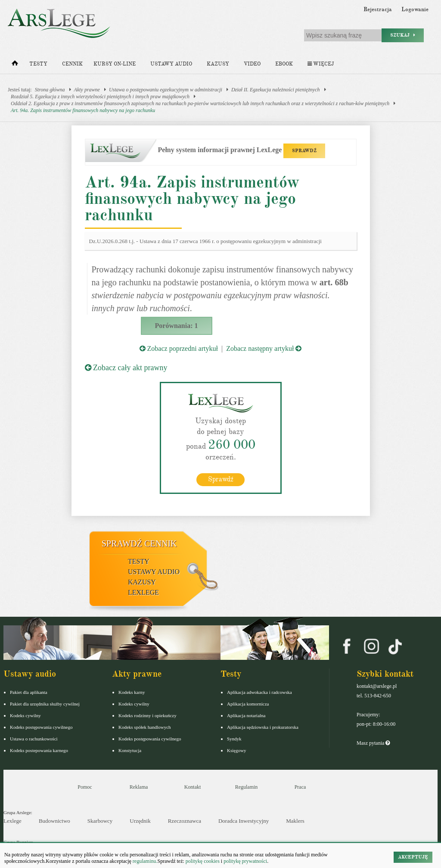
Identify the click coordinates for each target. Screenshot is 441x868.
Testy (38, 64)
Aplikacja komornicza (248, 703)
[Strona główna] (15, 65)
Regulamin (247, 787)
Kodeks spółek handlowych (145, 727)
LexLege (143, 592)
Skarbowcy (100, 821)
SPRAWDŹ (304, 151)
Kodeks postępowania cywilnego (41, 727)
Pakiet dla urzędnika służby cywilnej (45, 703)
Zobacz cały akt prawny (126, 368)
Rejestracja (378, 9)
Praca (300, 787)
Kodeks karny (132, 692)
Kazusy (218, 64)
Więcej (321, 64)
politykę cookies (203, 861)
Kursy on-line (115, 64)
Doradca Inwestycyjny (244, 821)
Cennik (72, 64)
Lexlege (12, 821)
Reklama (139, 787)
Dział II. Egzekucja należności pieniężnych (276, 90)
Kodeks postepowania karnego (39, 750)
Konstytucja (130, 750)
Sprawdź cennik (139, 543)
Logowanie (415, 9)
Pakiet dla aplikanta (29, 692)
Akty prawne (87, 90)
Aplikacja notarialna (246, 715)
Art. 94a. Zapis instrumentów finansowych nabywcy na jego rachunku (83, 110)
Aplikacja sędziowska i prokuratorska (263, 727)
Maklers (295, 821)
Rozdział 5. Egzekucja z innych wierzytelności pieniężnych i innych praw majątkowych (100, 97)
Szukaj (403, 35)
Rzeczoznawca (185, 821)
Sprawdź (221, 479)
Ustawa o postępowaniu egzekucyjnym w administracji (166, 90)
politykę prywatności (245, 861)
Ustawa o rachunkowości (34, 738)
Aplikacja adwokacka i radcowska (259, 692)
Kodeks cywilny (25, 715)
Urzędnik (140, 821)
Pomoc (85, 787)
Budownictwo (54, 821)
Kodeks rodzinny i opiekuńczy (148, 715)
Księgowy (237, 750)
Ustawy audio (171, 64)
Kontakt (193, 787)
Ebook (284, 64)
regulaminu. (144, 861)
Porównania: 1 (177, 326)
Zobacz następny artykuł (264, 348)
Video (252, 64)
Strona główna (50, 90)
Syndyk (234, 738)
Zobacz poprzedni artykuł (179, 348)
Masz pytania (373, 743)
